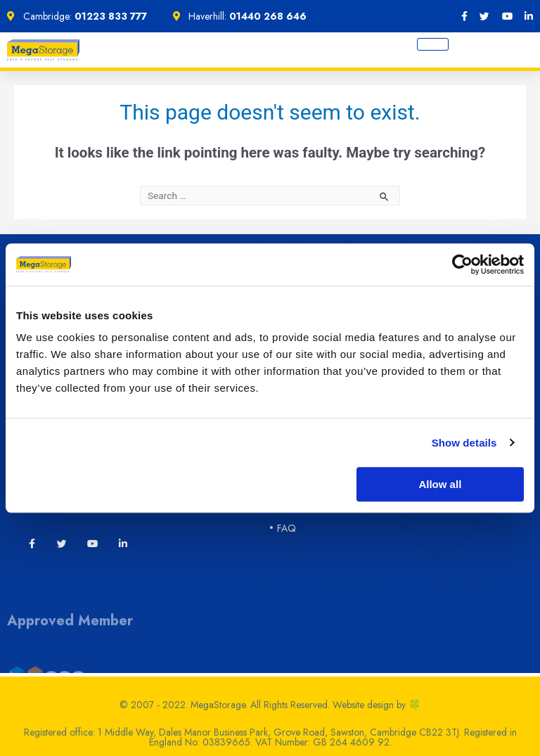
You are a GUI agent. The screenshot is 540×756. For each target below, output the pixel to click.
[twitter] (484, 16)
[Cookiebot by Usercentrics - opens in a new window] (462, 264)
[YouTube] (507, 16)
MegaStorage (218, 709)
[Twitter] (62, 544)
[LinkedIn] (529, 16)
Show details (464, 443)
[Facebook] (464, 16)
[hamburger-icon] (433, 44)
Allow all (440, 484)
